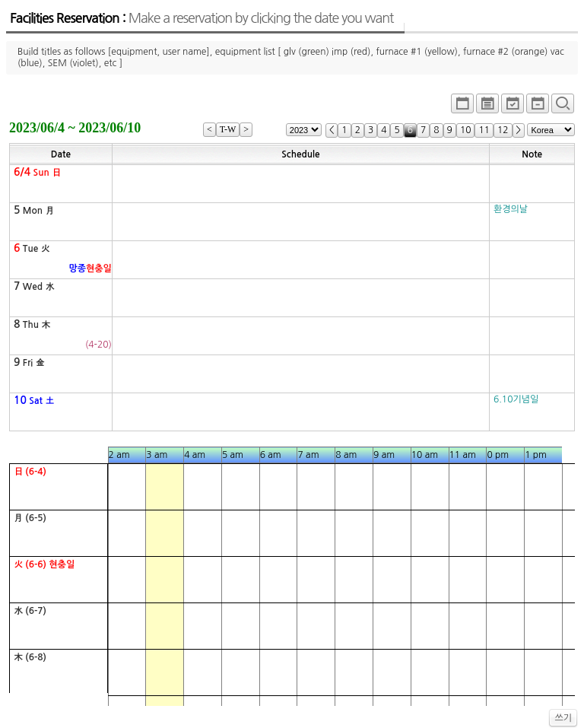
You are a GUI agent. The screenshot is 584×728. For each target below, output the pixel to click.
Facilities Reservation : (202, 18)
